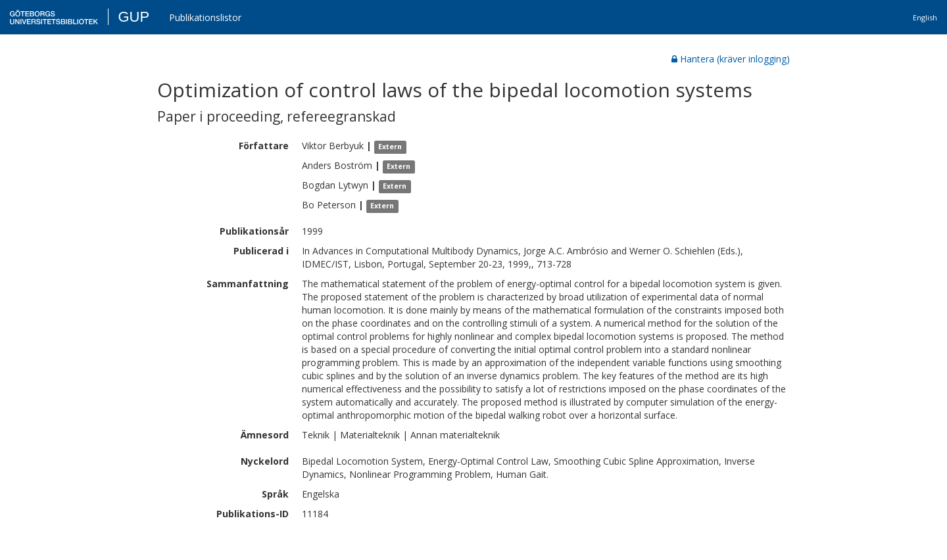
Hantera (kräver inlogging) (731, 59)
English (925, 17)
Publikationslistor (205, 17)
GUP (134, 17)
